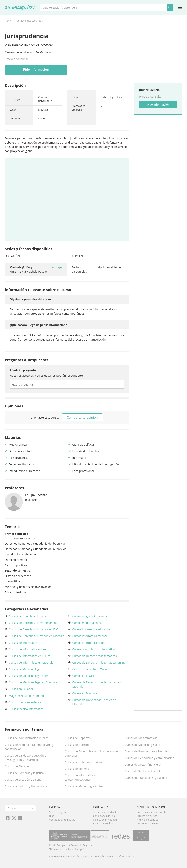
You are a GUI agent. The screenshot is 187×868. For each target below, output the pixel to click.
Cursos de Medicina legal (25, 669)
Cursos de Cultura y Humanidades (27, 786)
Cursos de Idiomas (77, 769)
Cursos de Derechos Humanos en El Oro (35, 629)
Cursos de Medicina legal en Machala (33, 682)
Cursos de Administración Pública (27, 738)
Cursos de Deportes (78, 738)
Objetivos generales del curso (30, 299)
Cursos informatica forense (90, 636)
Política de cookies (103, 824)
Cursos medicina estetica (25, 702)
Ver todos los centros (149, 824)
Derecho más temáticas (30, 21)
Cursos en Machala (85, 693)
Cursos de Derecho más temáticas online (99, 662)
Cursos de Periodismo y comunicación (150, 758)
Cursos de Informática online (28, 649)
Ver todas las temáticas (62, 820)
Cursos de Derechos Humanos (29, 616)
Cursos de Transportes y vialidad (146, 778)
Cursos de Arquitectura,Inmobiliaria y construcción (29, 747)
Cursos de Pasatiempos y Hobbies (147, 751)
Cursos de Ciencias (17, 766)
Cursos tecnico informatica (26, 709)
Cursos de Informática (23, 643)
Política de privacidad (105, 820)
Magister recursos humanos (27, 696)
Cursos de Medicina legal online (29, 676)
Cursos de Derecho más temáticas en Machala (97, 684)
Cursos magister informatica (91, 616)
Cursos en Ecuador (21, 689)
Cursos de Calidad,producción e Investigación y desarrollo (25, 758)
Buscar (170, 8)
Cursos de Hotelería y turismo (84, 762)
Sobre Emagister (58, 812)
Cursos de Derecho (77, 745)
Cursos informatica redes (89, 643)
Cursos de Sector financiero (143, 764)
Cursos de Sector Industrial (142, 771)
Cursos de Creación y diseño (23, 780)
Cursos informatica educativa (91, 629)
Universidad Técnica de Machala (29, 44)
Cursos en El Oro (83, 676)
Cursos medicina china (87, 623)
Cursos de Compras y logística (24, 773)
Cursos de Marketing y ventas (84, 786)
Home (8, 21)
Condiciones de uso (104, 816)
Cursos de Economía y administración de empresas (91, 753)
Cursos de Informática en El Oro (30, 656)
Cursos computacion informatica (94, 649)
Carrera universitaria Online (90, 669)
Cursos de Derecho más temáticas (95, 656)
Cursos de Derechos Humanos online (33, 623)
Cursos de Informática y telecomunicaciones (80, 777)
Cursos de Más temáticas (141, 738)
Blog (52, 816)
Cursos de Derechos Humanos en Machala (36, 636)
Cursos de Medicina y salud (142, 745)
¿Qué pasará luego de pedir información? (38, 325)
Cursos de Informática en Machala (31, 662)
